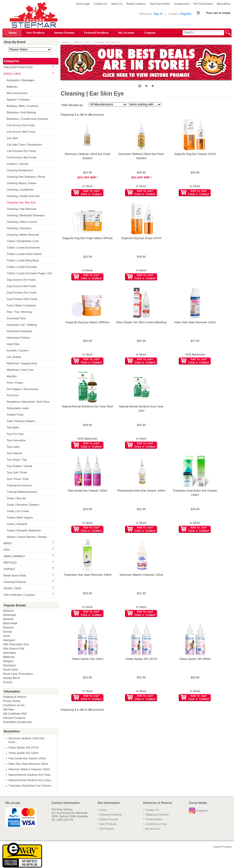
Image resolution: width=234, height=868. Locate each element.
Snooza (8, 682)
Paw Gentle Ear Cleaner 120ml (27, 758)
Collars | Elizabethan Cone (23, 241)
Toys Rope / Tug (17, 460)
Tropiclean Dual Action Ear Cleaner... (31, 786)
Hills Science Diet (14, 648)
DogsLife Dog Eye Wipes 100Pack (88, 322)
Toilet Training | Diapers (21, 421)
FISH (7, 550)
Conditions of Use (14, 705)
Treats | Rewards (17, 524)
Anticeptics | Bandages (21, 80)
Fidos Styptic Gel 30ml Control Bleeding (141, 322)
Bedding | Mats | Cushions (23, 106)
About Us (117, 4)
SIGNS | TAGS (12, 588)
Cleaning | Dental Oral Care (23, 196)
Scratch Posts (15, 415)
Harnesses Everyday (19, 331)
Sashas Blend (11, 678)
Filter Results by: (72, 105)
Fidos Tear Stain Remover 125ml (28, 764)
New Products (35, 33)
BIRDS (8, 543)
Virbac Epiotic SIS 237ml (23, 747)
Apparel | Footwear (18, 99)
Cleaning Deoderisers (20, 170)
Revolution (9, 665)
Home (13, 33)
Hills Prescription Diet (16, 644)
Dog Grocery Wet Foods (21, 286)
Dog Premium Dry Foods (22, 293)
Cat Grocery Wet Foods (21, 132)
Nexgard (8, 661)
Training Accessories (19, 485)
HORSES (9, 569)
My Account (126, 33)
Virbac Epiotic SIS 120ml (23, 753)
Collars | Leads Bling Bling (23, 260)
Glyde (7, 636)
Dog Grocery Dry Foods (21, 280)
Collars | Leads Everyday (22, 267)
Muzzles (12, 376)
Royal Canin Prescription (18, 674)
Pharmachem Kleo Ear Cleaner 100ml (141, 491)
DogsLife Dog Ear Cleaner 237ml (195, 154)
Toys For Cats (15, 434)
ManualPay (224, 4)
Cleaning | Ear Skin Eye (21, 202)
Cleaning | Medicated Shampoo (26, 215)
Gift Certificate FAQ (15, 714)
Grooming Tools (16, 318)
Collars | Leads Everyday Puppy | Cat (29, 273)
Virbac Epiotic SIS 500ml (195, 659)
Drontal (7, 632)
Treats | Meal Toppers (20, 518)
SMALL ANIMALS (14, 556)
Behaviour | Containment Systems (27, 119)
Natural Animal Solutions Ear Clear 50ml (87, 406)
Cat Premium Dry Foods (21, 151)
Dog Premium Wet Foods (22, 299)
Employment (182, 4)
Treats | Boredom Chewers (23, 505)
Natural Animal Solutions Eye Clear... (31, 780)
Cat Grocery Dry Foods (21, 125)
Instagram (202, 811)
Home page (83, 4)
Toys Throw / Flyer (18, 479)
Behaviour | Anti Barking (21, 112)
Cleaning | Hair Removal (21, 209)
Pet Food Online (203, 4)
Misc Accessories (17, 93)
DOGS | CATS (12, 74)
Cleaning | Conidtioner (20, 190)
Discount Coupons (14, 718)
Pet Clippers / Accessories (23, 389)
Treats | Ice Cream (18, 511)
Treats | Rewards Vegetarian (24, 530)
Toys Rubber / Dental (19, 466)
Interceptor (10, 653)
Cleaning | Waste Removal (23, 235)
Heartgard (9, 640)
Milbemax (9, 657)
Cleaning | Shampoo (19, 228)
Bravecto (8, 627)
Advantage (10, 615)
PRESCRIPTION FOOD (18, 67)
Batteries (12, 87)
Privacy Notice (12, 701)
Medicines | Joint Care (20, 370)
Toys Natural (14, 453)
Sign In (158, 14)
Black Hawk (10, 623)
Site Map (8, 709)
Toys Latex (13, 447)
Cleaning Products (15, 582)
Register (186, 14)
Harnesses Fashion (18, 338)
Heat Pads (13, 344)
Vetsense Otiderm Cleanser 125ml (29, 769)
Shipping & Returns (15, 697)
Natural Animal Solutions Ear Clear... (30, 775)
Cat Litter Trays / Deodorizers (24, 145)
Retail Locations (136, 4)
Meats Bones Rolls (15, 575)
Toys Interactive (16, 440)
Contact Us (100, 4)
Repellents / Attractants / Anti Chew (28, 402)
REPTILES (10, 563)
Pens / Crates (15, 383)
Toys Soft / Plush (17, 472)
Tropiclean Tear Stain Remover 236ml (87, 575)
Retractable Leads (18, 408)
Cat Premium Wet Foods (22, 157)
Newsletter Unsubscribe (17, 722)
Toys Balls (13, 427)
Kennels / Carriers (18, 350)
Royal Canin (10, 670)
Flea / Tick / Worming (19, 312)
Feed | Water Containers (21, 305)
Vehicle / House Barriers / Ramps (27, 537)
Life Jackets (14, 357)
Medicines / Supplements (22, 363)
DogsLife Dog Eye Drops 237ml (141, 238)
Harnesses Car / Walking (22, 325)
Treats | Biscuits (16, 498)
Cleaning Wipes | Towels (21, 183)
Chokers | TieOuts (18, 164)
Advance (8, 611)
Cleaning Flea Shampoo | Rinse (26, 177)
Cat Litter (12, 138)
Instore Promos (64, 33)
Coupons (150, 33)
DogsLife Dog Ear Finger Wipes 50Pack (88, 238)
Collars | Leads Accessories (23, 248)
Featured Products (96, 33)
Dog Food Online (160, 4)
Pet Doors (13, 395)
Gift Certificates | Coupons (19, 595)
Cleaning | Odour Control (22, 222)
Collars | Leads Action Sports (24, 254)
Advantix (8, 619)
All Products (107, 829)
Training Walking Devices (22, 492)
